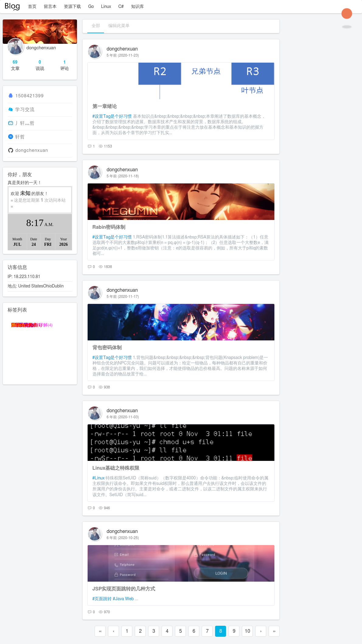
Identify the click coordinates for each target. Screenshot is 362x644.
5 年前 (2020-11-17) (123, 297)
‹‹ (100, 631)
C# (121, 7)
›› (274, 631)
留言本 (50, 7)
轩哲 (20, 137)
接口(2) (18, 325)
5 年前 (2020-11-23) (123, 55)
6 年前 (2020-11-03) (123, 417)
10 (247, 631)
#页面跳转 (102, 599)
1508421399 (29, 96)
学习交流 (25, 110)
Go (91, 7)
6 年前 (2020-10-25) (123, 538)
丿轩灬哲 (25, 123)
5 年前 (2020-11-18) (123, 176)
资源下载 (72, 7)
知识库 (137, 7)
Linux (106, 7)
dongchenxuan (122, 49)
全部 (96, 26)
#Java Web (123, 599)
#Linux (99, 478)
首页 (32, 7)
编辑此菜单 (119, 26)
